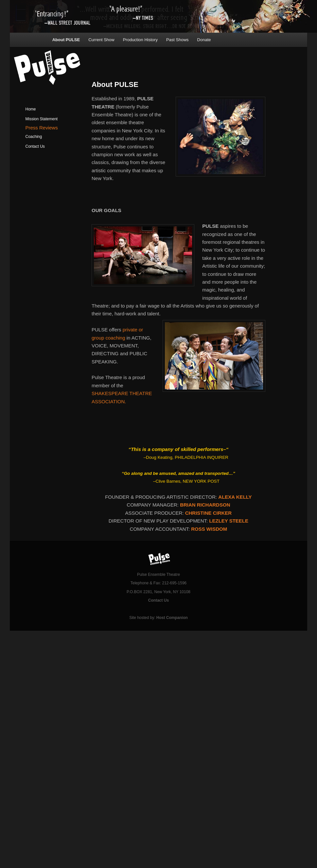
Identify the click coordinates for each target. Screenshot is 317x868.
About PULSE (66, 40)
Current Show (101, 40)
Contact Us (35, 146)
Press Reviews (42, 128)
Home (31, 109)
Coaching (34, 137)
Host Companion (172, 618)
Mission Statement (42, 119)
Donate (204, 40)
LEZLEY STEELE (229, 521)
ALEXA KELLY (235, 497)
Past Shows (177, 40)
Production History (140, 40)
